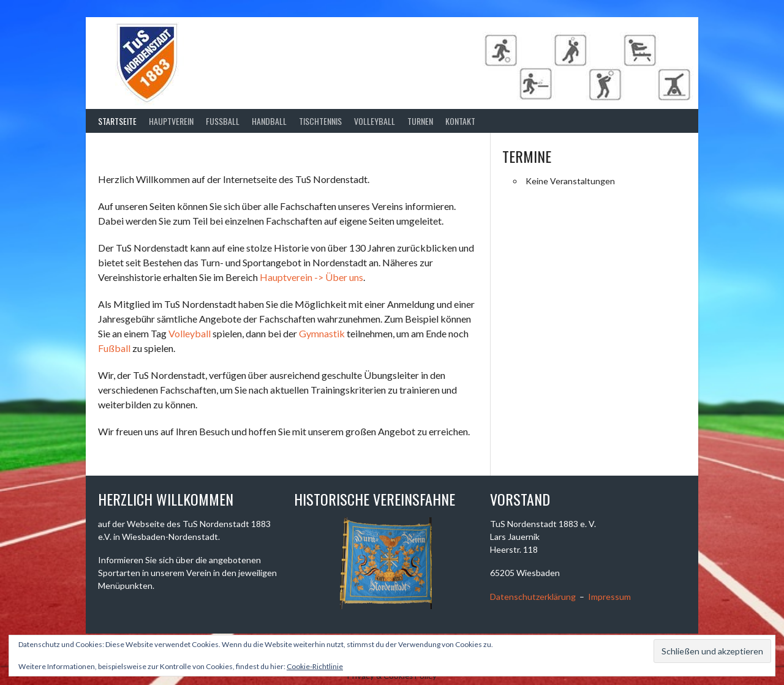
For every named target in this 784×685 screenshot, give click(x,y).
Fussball (223, 121)
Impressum (609, 597)
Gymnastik (322, 333)
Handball (269, 121)
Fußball (114, 348)
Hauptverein (171, 121)
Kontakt (460, 121)
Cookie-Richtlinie (315, 666)
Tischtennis (320, 121)
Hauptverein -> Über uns (311, 277)
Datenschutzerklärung (533, 597)
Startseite (117, 121)
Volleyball (375, 121)
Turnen (420, 121)
